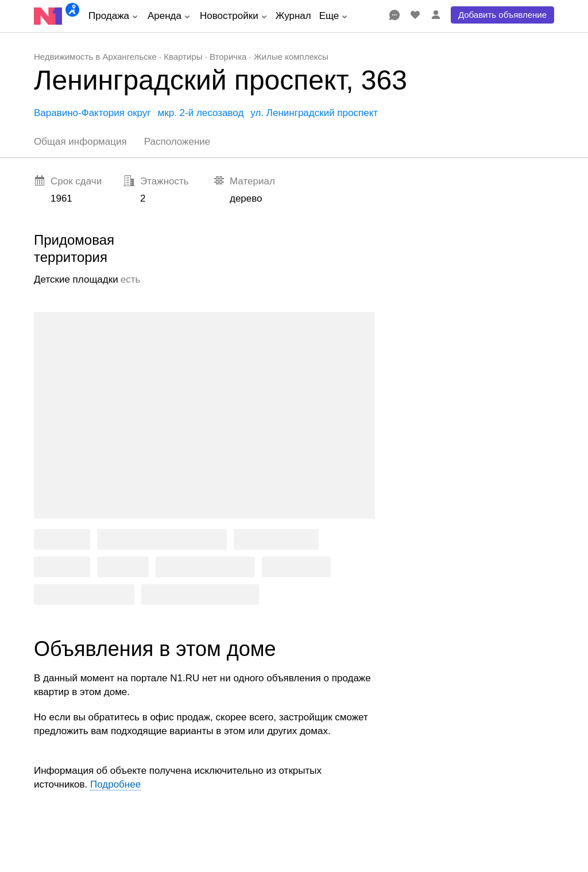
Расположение (177, 142)
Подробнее (115, 784)
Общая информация (80, 142)
